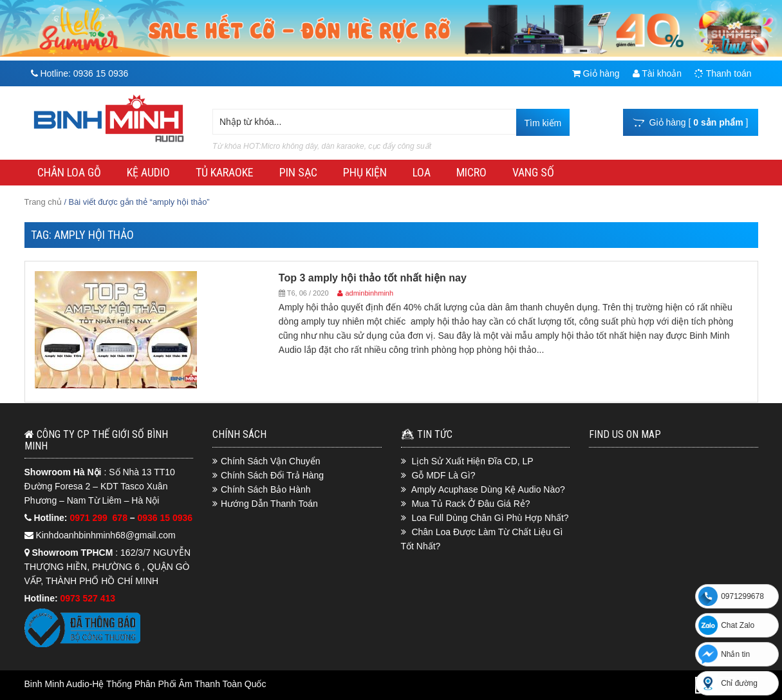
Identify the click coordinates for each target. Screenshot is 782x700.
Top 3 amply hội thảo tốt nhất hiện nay (373, 278)
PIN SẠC (298, 172)
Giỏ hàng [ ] (691, 122)
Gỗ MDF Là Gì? (443, 475)
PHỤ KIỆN (365, 172)
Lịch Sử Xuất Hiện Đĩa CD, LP (472, 461)
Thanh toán (723, 73)
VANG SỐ (533, 172)
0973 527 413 (88, 598)
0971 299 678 (99, 518)
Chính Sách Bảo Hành (266, 489)
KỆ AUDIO (148, 172)
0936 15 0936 (165, 518)
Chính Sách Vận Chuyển (271, 461)
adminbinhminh (369, 293)
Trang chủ (43, 202)
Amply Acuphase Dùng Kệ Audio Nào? (488, 489)
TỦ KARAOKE (225, 172)
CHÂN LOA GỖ (69, 172)
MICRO (471, 172)
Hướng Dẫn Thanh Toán (269, 504)
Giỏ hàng (596, 73)
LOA (422, 172)
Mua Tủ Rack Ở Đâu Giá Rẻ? (470, 504)
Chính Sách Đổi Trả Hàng (272, 475)
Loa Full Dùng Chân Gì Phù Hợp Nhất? (490, 518)
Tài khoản (657, 73)
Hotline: (80, 73)
